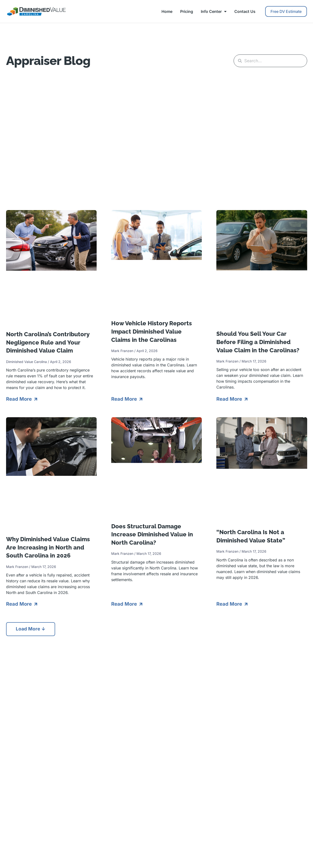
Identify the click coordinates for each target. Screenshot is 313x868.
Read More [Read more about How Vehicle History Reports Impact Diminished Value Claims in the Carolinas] (125, 399)
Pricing (187, 11)
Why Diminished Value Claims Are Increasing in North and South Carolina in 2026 (48, 547)
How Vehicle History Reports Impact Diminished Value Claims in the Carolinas (152, 331)
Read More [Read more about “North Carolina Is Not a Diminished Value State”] (230, 604)
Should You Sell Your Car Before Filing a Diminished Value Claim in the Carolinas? (258, 342)
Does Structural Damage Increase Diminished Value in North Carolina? (152, 534)
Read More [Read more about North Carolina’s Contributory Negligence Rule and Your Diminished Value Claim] (20, 399)
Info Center (214, 11)
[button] (31, 629)
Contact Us (245, 11)
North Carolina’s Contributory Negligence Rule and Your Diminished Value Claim (48, 342)
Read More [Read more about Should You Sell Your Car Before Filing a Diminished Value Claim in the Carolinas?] (230, 399)
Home (167, 11)
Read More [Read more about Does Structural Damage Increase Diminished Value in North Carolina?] (125, 604)
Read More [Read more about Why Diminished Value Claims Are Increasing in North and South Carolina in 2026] (20, 604)
